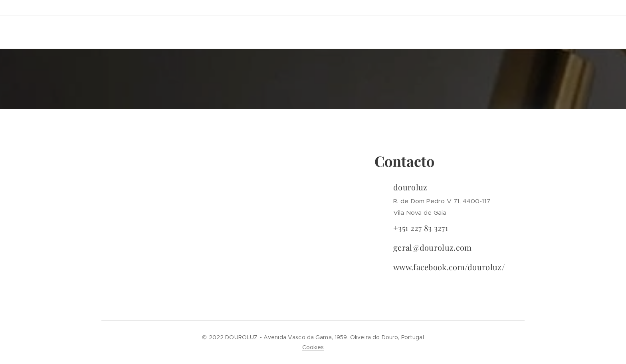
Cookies (313, 347)
